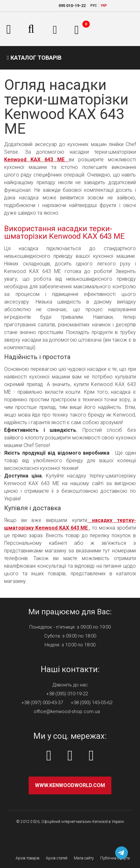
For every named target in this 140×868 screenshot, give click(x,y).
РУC (94, 6)
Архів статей (57, 858)
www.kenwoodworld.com (70, 785)
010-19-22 (72, 6)
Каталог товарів (34, 58)
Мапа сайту (84, 858)
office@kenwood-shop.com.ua (67, 711)
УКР (104, 6)
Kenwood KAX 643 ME (36, 160)
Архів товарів (28, 858)
